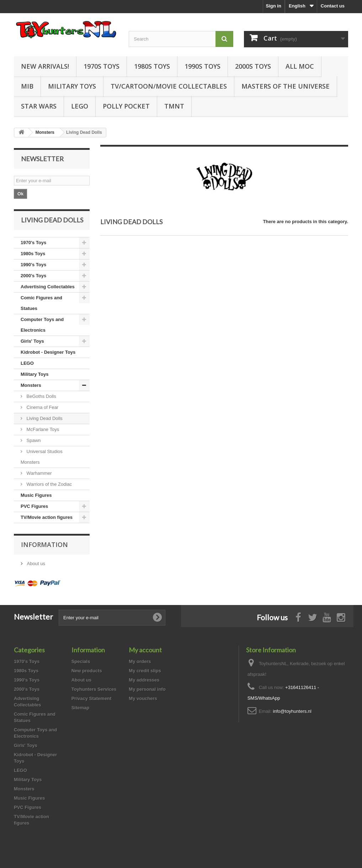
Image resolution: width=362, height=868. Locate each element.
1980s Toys (152, 66)
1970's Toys (33, 243)
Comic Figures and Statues (41, 303)
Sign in (274, 6)
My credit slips (145, 671)
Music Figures (36, 495)
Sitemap (81, 708)
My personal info (147, 689)
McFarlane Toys (42, 429)
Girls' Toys (32, 341)
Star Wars (39, 106)
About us (35, 564)
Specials (81, 661)
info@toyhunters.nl (292, 711)
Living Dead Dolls (44, 418)
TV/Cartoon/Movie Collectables (169, 86)
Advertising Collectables (48, 287)
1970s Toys (102, 66)
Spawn (33, 440)
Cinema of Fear (42, 407)
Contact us (333, 6)
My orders (140, 661)
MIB (27, 86)
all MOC (300, 66)
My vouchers (143, 698)
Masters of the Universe (286, 86)
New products (87, 671)
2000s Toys (253, 66)
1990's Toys (33, 265)
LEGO (80, 106)
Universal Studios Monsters (42, 457)
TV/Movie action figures (47, 517)
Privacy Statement (92, 698)
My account (145, 650)
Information (44, 545)
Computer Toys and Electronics (42, 325)
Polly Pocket (126, 106)
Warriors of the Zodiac (49, 484)
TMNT (174, 106)
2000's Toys (33, 276)
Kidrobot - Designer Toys (48, 352)
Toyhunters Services (94, 689)
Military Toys (72, 86)
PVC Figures (34, 506)
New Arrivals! (45, 66)
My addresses (144, 680)
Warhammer (39, 473)
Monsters (31, 385)
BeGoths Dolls (41, 396)
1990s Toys (203, 66)
